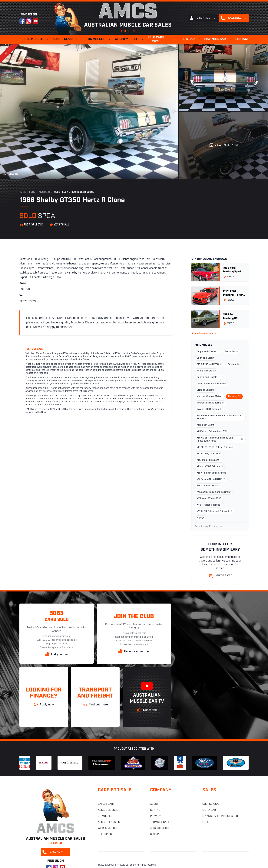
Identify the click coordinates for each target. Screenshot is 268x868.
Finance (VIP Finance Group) (221, 816)
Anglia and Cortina (208, 352)
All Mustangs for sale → (204, 333)
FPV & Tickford (206, 371)
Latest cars (106, 804)
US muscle (96, 39)
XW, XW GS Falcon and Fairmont (214, 492)
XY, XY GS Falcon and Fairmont (214, 511)
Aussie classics (65, 39)
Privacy (155, 816)
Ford (32, 192)
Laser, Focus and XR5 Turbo (211, 384)
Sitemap (156, 834)
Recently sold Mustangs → (208, 526)
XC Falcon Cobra (205, 425)
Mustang (44, 192)
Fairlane (234, 364)
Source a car (184, 39)
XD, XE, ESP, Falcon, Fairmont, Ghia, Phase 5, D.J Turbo (220, 439)
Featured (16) (11, 174)
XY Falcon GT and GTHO (209, 499)
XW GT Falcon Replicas (209, 486)
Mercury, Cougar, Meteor (210, 397)
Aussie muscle (31, 39)
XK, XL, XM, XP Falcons (209, 454)
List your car (215, 39)
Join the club (159, 828)
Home (23, 192)
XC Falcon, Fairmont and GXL (212, 432)
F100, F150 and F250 (209, 364)
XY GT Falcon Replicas (208, 505)
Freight (208, 822)
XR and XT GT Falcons (210, 467)
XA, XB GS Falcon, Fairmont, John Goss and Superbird (219, 417)
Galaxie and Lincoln (208, 377)
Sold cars (156, 40)
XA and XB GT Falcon (209, 409)
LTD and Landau (205, 390)
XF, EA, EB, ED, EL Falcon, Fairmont (215, 447)
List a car (209, 810)
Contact (242, 39)
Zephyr (200, 518)
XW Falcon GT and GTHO (211, 479)
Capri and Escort (205, 358)
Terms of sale (160, 822)
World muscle (126, 39)
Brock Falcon (232, 352)
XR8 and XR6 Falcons (209, 460)
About (154, 804)
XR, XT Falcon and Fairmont (211, 473)
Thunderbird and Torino (211, 403)
